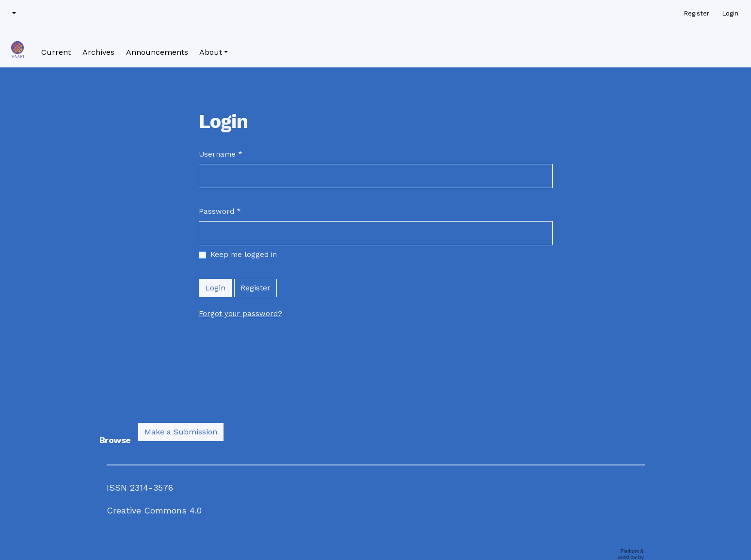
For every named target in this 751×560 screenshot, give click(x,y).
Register (256, 288)
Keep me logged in (244, 255)
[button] (13, 14)
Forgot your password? (240, 314)
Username (221, 154)
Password (220, 211)
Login (215, 288)
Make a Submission (181, 432)
